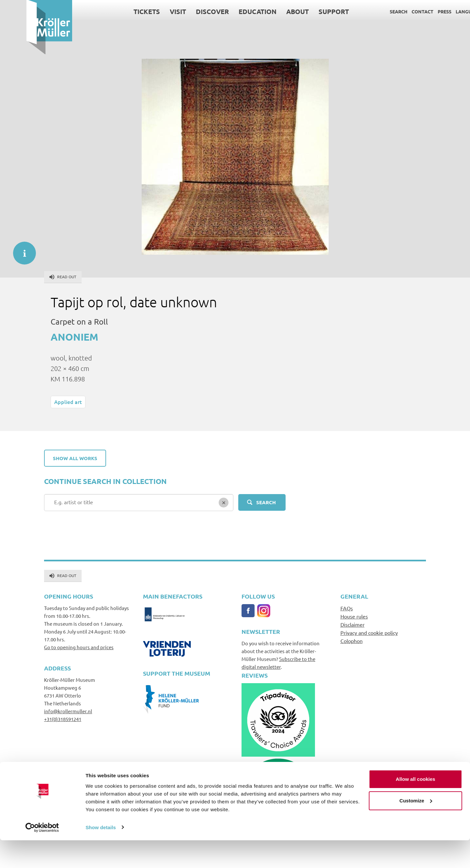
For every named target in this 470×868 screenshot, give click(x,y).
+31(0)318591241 (63, 719)
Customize (416, 828)
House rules (354, 616)
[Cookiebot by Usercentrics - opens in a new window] (42, 855)
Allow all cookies (416, 807)
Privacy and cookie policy (369, 633)
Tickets (120, 11)
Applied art (68, 402)
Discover (186, 11)
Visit (151, 11)
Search (372, 11)
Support (307, 11)
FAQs (347, 608)
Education (231, 11)
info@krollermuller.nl (68, 711)
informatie (21, 250)
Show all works (75, 458)
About (271, 11)
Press (418, 11)
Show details (101, 855)
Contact (396, 11)
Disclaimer (352, 624)
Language (442, 11)
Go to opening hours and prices (79, 647)
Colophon (352, 641)
